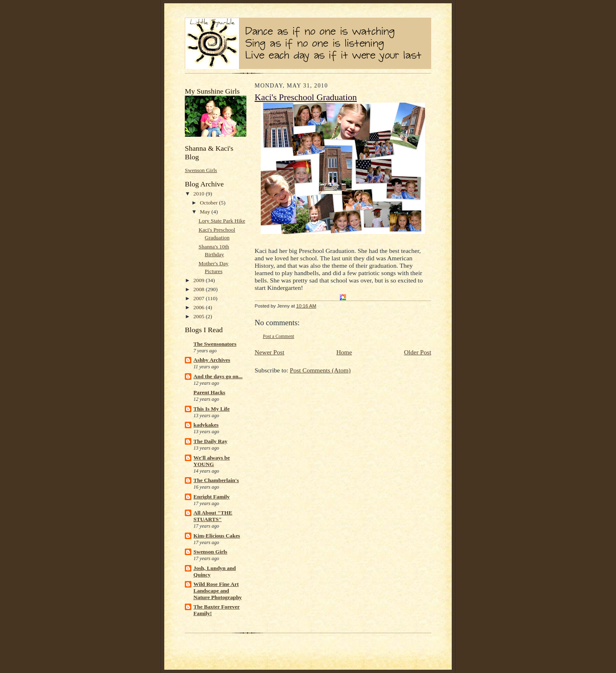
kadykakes (206, 425)
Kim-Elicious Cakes (217, 536)
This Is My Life (211, 409)
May (206, 212)
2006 (200, 307)
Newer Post (269, 352)
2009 (200, 280)
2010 (200, 194)
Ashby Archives (212, 360)
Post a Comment (278, 336)
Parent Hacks (209, 392)
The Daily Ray (210, 441)
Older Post (418, 352)
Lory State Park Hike (222, 221)
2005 (200, 316)
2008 (200, 289)
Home (344, 352)
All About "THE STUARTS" (213, 516)
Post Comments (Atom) (320, 370)
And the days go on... (218, 376)
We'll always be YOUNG (212, 461)
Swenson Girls (201, 170)
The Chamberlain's (216, 480)
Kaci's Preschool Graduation (306, 97)
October (210, 203)
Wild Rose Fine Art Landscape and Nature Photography (218, 591)
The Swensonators (215, 344)
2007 (200, 298)
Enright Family (211, 497)
